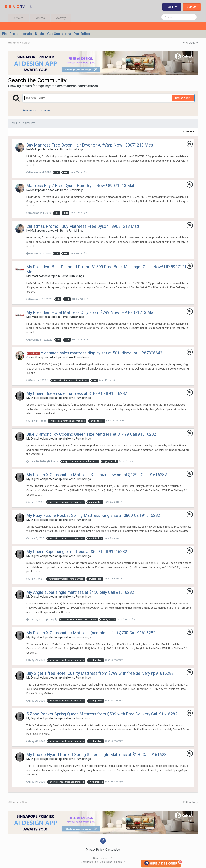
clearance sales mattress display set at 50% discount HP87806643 (102, 353)
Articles (18, 18)
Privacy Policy (95, 850)
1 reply (53, 461)
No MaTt (32, 149)
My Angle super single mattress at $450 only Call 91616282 (80, 592)
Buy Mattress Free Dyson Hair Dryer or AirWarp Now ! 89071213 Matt (90, 145)
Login (172, 7)
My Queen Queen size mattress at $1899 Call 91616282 (77, 393)
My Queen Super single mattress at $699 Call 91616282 (77, 552)
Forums (40, 18)
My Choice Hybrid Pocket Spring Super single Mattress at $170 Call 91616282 (98, 755)
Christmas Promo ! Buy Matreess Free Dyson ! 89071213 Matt (83, 226)
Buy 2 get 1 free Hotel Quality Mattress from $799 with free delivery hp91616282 (100, 673)
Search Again (183, 98)
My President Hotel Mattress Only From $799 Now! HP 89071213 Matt (91, 312)
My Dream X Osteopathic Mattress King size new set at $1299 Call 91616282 (97, 475)
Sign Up (192, 7)
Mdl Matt (32, 276)
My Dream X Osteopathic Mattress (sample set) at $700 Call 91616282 (91, 633)
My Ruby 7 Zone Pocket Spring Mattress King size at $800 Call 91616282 (93, 515)
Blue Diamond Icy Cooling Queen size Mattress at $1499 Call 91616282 (91, 434)
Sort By (189, 132)
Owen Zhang (35, 357)
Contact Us (113, 850)
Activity (61, 18)
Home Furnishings (72, 149)
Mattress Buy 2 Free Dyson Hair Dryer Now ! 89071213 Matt (81, 186)
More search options (37, 110)
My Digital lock (36, 398)
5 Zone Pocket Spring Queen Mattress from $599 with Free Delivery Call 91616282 (102, 714)
